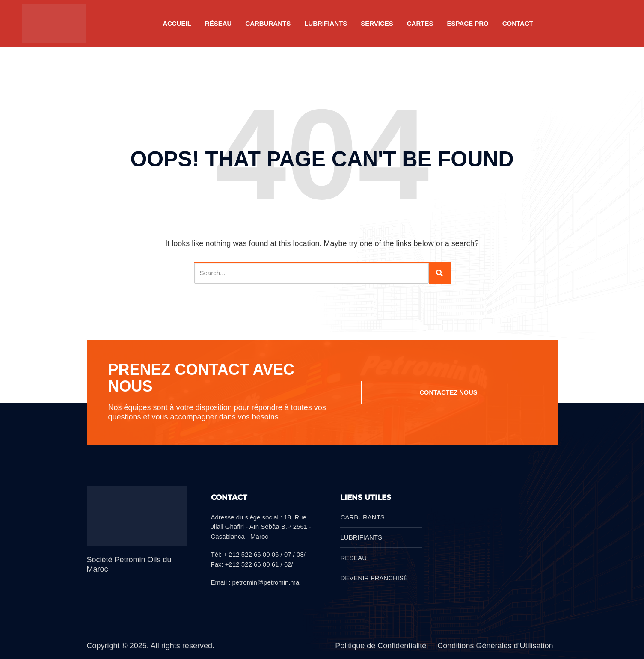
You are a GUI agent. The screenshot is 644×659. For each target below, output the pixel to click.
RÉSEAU (218, 23)
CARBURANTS (268, 23)
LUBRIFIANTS (326, 23)
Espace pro (467, 23)
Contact (518, 23)
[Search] (439, 273)
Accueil (177, 23)
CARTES (420, 23)
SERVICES (377, 23)
